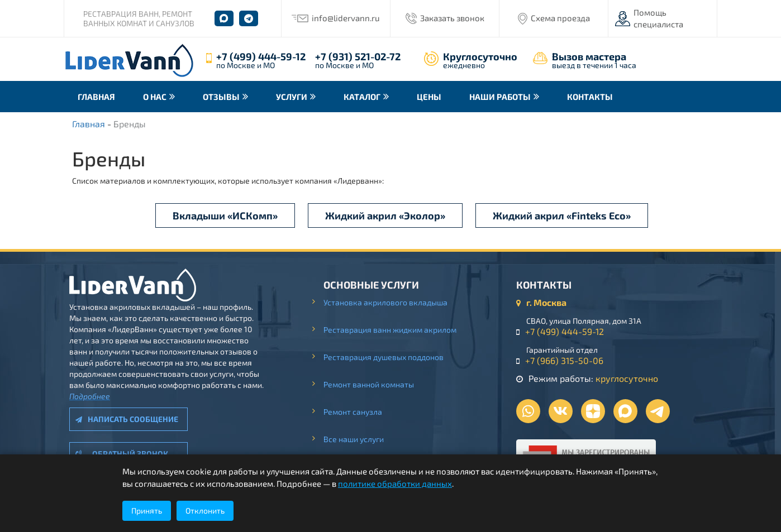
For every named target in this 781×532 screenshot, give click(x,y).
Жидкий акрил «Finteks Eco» (562, 215)
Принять (147, 511)
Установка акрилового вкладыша (385, 302)
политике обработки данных (395, 483)
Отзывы (221, 97)
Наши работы (500, 97)
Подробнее (90, 396)
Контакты (590, 97)
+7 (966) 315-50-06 (564, 360)
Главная (96, 97)
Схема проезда (560, 18)
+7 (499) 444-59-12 (261, 56)
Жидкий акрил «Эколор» (385, 215)
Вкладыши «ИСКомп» (225, 215)
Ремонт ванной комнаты (369, 384)
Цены (429, 97)
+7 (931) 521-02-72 (358, 56)
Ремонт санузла (353, 412)
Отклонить (205, 511)
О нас (155, 97)
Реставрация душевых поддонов (384, 357)
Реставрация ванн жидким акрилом (390, 330)
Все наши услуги (354, 439)
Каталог (362, 97)
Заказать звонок (452, 18)
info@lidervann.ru (346, 18)
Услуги (292, 97)
